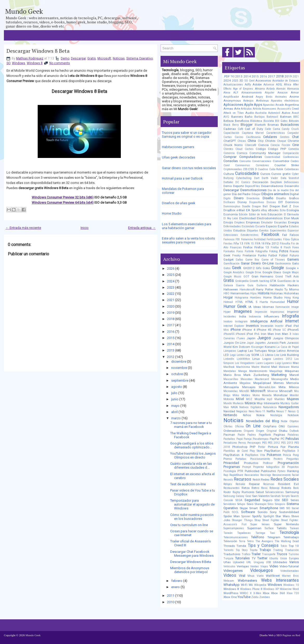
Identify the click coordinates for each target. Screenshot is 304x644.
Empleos (240, 223)
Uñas (227, 562)
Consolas (231, 161)
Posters (278, 459)
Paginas (279, 435)
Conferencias (291, 157)
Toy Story (242, 550)
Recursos (243, 479)
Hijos (253, 293)
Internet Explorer (234, 326)
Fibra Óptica (291, 239)
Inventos (252, 326)
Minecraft (286, 391)
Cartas (228, 137)
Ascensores (269, 109)
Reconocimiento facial (286, 475)
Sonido (262, 512)
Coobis (295, 161)
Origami (249, 431)
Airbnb (270, 89)
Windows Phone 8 (251, 589)
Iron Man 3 (283, 334)
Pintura (273, 447)
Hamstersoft (247, 290)
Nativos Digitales (250, 407)
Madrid (265, 367)
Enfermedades (232, 226)
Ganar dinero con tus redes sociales (189, 168)
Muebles (280, 399)
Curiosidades (247, 174)
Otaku (283, 431)
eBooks (273, 210)
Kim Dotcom (241, 347)
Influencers (272, 316)
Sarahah (276, 496)
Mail (274, 367)
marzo (176, 418)
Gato (295, 263)
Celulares (270, 137)
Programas (232, 467)
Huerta (264, 302)
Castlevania (253, 137)
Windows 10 (291, 585)
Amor (295, 92)
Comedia (293, 149)
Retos (246, 488)
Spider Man (232, 516)
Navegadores (289, 407)
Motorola (229, 399)
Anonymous (232, 101)
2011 (171, 596)
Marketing (279, 375)
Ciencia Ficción (280, 145)
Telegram (274, 537)
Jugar (250, 343)
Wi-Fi (244, 585)
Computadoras (251, 157)
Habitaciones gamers (178, 147)
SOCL (235, 512)
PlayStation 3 (290, 451)
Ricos (264, 488)
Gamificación (232, 264)
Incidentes (230, 317)
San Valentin (261, 496)
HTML (239, 302)
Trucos (282, 554)
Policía (287, 455)
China (252, 141)
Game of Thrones (273, 260)
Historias (276, 293)
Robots (286, 488)
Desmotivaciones (253, 190)
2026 (171, 268)
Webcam (229, 581)
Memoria (293, 383)
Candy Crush (290, 129)
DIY (281, 202)
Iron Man (267, 334)
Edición (243, 214)
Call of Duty (254, 129)
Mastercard (262, 379)
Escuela (260, 226)
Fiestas (228, 244)
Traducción (292, 550)
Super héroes (260, 524)
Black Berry (231, 125)
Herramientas (240, 293)
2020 (171, 306)
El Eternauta (291, 214)
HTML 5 (251, 302)
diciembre (179, 361)
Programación (288, 463)
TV (254, 558)
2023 (171, 287)
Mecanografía (280, 379)
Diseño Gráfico (288, 198)
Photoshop (240, 447)
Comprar (230, 157)
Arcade (280, 105)
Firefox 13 (262, 247)
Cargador (293, 133)
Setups (241, 504)
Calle (268, 129)
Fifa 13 (239, 243)
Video (274, 566)
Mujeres (293, 399)
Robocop (274, 488)
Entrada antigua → (142, 228)
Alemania (293, 89)
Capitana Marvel (253, 133)
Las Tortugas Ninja (262, 351)
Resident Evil (288, 484)
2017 (171, 325)
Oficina (239, 426)
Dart (257, 178)
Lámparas (230, 351)
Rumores (248, 492)
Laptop (242, 351)
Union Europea (289, 558)
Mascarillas (231, 379)
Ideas (257, 307)
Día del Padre (241, 194)
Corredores (262, 165)
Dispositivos (257, 202)
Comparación (291, 153)
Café (240, 129)
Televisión (230, 541)
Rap (226, 475)
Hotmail (228, 302)
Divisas (271, 202)
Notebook (293, 415)
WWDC (244, 593)
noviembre (179, 368)
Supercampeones (234, 528)
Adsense (269, 85)
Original (272, 431)
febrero (177, 581)
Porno (228, 459)
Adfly (248, 85)
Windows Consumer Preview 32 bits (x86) (63, 197)
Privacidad (231, 463)
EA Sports (253, 210)
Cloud (239, 149)
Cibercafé (250, 145)
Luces (259, 363)
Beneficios (242, 121)
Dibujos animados (275, 194)
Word (296, 589)
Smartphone (269, 508)
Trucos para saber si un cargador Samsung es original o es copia (187, 135)
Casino (239, 137)
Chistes (270, 141)
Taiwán (228, 533)
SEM (277, 500)
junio (175, 399)
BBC (296, 117)
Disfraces (229, 202)
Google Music (232, 277)
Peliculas (292, 439)
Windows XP (271, 589)
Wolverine (286, 589)
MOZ (249, 399)
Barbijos (260, 117)
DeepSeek (276, 182)
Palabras (293, 435)
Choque (282, 141)
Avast (295, 113)
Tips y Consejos (263, 546)
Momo (256, 395)
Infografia (290, 316)
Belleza (229, 121)
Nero (252, 411)
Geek (237, 268)
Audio (250, 113)
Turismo (294, 554)
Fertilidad (260, 239)
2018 (171, 319)
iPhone (236, 330)
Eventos (264, 231)
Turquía (228, 558)
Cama (276, 129)
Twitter (262, 558)
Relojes (228, 484)
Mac (296, 363)
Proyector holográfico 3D (269, 467)
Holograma (241, 298)
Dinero (239, 198)
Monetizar (281, 395)
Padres (252, 435)
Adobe (257, 84)
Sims (271, 504)
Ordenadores (233, 431)
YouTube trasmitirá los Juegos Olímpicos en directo (193, 455)
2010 (171, 602)
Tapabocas (244, 533)
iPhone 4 (249, 330)
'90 (233, 77)
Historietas (291, 293)
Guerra (240, 285)
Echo (283, 210)
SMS (282, 508)
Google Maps (291, 272)
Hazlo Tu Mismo (287, 289)
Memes (279, 383)
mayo (175, 406)
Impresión (261, 312)
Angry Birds (264, 97)
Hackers (293, 285)
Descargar (78, 58)
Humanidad (277, 302)
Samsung (292, 492)
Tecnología (289, 533)
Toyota (254, 550)
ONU (282, 426)
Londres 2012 (283, 359)
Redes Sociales (285, 479)
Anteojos (248, 101)
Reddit (256, 480)
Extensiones (231, 235)
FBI (238, 239)
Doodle (246, 206)
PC (283, 439)
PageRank (265, 435)
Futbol (273, 255)
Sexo (250, 504)
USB (269, 562)
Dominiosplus (232, 206)
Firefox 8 (276, 247)
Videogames (233, 571)
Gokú (266, 268)
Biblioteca (256, 121)
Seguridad (252, 500)
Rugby (236, 492)
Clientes (228, 149)
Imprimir (293, 312)
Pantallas (229, 439)
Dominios (292, 202)
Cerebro (285, 137)
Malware (284, 367)
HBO (226, 293)
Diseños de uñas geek (179, 203)
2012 (171, 357)
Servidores (230, 504)
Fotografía (262, 251)
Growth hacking (259, 281)
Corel (227, 165)
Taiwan (294, 528)
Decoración (260, 182)
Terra (242, 541)
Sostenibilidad (289, 512)
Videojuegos (262, 570)
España (283, 226)
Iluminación (283, 307)
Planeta (293, 447)
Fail (285, 235)
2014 (171, 344)
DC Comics (243, 182)
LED (226, 355)
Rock (296, 488)
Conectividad (272, 157)
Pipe (283, 447)
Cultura (229, 174)
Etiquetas (253, 231)
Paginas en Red (291, 635)
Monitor (294, 395)
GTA (273, 281)
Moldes (246, 395)
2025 (171, 275)
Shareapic (261, 504)
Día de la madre (278, 190)
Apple (249, 105)
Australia (261, 113)
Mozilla (260, 399)
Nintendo (230, 415)
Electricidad (247, 218)
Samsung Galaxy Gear (237, 496)
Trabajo (265, 550)
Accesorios (263, 81)
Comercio (229, 153)
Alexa (227, 93)
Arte (237, 109)
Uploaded (239, 562)
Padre (241, 435)
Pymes (282, 471)
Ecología (293, 210)
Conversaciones (262, 161)
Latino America (288, 351)
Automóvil (274, 113)
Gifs (259, 268)
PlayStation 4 (233, 455)
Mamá (295, 367)
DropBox (229, 210)
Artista (257, 109)
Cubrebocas (292, 169)
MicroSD (244, 391)
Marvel (294, 375)
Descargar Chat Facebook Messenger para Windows (192, 554)
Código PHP (277, 149)
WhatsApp (232, 585)
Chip (261, 141)
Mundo (228, 403)
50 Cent (249, 81)
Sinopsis (280, 504)
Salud (260, 492)
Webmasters (247, 580)
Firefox (248, 247)
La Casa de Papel (288, 347)
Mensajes (249, 387)
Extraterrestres (250, 235)
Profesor (268, 463)
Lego (233, 355)
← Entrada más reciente (23, 228)
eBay (264, 210)
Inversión (267, 326)
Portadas (241, 459)
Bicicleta (269, 121)
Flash (287, 247)
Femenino (247, 239)
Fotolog (273, 251)
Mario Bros (232, 375)
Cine (296, 145)
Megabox (245, 383)
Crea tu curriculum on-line (189, 525)
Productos (251, 463)
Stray (258, 520)
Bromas (273, 125)
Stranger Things (242, 520)
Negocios (242, 411)
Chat (295, 137)
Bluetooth (260, 125)
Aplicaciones (233, 105)
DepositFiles (253, 186)
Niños (247, 415)
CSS (245, 169)
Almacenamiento (252, 93)
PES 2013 (287, 443)
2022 (171, 294)
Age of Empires (243, 89)
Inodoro (228, 321)
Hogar (228, 297)
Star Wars (283, 516)
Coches (249, 149)
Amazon (283, 93)
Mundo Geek (24, 11)
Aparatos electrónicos (285, 101)
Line (277, 355)
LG (262, 355)
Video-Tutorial (289, 566)
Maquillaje (276, 371)
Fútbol (283, 255)
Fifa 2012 (272, 243)
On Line (253, 426)
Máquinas (292, 371)
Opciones (293, 426)
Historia (264, 293)
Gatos (227, 268)
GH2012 (249, 268)
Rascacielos (252, 475)
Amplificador (231, 97)
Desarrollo (292, 186)
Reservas (269, 484)
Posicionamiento (260, 459)
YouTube (244, 597)
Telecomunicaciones (236, 537)
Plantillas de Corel (236, 451)
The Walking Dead (287, 541)
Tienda (241, 546)
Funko (262, 255)
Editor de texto (258, 214)
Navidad (229, 411)
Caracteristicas (276, 133)
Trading (278, 550)
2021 (171, 300)
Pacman (229, 435)
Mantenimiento (258, 371)
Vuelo (260, 576)
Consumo (245, 161)
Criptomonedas (233, 169)
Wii (251, 585)
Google (278, 268)
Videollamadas (290, 571)
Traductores (232, 554)
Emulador (267, 223)
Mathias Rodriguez (30, 58)
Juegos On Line (234, 343)
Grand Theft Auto (287, 277)
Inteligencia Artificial (266, 321)
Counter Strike (287, 165)
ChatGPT (230, 141)
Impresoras (277, 312)
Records (228, 480)
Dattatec (228, 182)
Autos (286, 113)
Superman (254, 528)
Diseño (268, 198)
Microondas (231, 391)
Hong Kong (292, 298)
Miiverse (273, 391)
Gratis (92, 58)
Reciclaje (266, 475)
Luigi (278, 363)
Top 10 (294, 546)
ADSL (279, 85)
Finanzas (236, 247)
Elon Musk (292, 218)
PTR (240, 471)
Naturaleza (270, 407)
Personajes (254, 443)
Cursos (265, 174)
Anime (294, 97)
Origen (260, 431)
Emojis (228, 222)
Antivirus (262, 101)
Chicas (242, 141)
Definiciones (291, 182)
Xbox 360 (278, 593)
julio (174, 393)
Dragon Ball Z (280, 206)
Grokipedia (242, 281)
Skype (244, 508)
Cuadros (263, 169)
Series (295, 500)
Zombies (265, 597)
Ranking (293, 471)
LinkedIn (229, 359)
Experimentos (278, 231)
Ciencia (263, 145)
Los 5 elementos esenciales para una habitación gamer (187, 226)
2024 (171, 281)
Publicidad (252, 471)
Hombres (256, 298)
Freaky (236, 255)
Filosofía (285, 244)
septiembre (180, 380)
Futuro (294, 255)
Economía (231, 214)
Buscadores (290, 125)
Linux (256, 359)
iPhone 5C (279, 330)
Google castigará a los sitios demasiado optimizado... (192, 445)
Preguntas (293, 459)
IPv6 (257, 334)
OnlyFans (270, 426)
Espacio (271, 226)
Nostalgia (276, 415)
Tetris (250, 541)
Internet (292, 321)
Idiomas (268, 307)
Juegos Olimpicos (286, 338)
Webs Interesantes (280, 580)
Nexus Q (293, 411)
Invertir (279, 326)
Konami (270, 347)
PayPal (275, 439)
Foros (240, 251)
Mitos (236, 395)
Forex (296, 247)
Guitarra (262, 285)
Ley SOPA (252, 355)
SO (8, 63)
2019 (171, 313)
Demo (65, 58)
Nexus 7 (281, 411)
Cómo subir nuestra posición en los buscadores (192, 517)
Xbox (266, 593)
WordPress (231, 593)
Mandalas (230, 371)
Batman (286, 117)
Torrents (229, 550)
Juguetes (260, 343)
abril (174, 412)
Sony (273, 512)
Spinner (246, 516)
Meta (282, 387)
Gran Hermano (262, 276)
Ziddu (255, 597)
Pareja (248, 439)
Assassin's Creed (288, 109)
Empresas (253, 222)
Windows (19, 63)
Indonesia (255, 317)
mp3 (270, 399)
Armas (228, 109)
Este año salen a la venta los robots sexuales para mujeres (188, 240)
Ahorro (260, 89)
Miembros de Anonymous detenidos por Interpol (190, 570)
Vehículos (229, 566)
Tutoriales (242, 558)
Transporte (269, 554)
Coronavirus (243, 165)
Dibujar (256, 194)
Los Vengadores (245, 363)
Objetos (294, 421)
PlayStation (272, 451)
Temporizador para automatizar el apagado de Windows (192, 504)
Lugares (269, 363)
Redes (265, 480)
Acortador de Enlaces (286, 81)
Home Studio (172, 213)
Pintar (262, 447)
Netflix (271, 411)
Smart (253, 508)
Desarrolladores (272, 186)
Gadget (229, 260)
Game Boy (252, 260)
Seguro (267, 500)
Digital (294, 194)
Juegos (264, 338)
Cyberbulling (244, 178)
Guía (250, 285)
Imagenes (243, 311)
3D (241, 81)
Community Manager (265, 153)
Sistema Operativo (140, 58)
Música (250, 403)
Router (227, 492)
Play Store (256, 451)
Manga (243, 371)
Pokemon (274, 455)
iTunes (241, 338)
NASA (234, 407)
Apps (258, 105)
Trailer (256, 554)
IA (250, 307)
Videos (230, 575)
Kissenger (257, 347)
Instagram (241, 321)
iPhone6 (240, 334)
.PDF (227, 76)
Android (247, 97)
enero (176, 587)
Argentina (292, 105)
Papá (240, 439)
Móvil (240, 399)
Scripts (286, 496)
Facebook (270, 235)
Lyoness (287, 363)
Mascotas (247, 379)
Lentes (241, 355)
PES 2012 (274, 443)
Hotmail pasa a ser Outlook (182, 178)
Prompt (246, 467)
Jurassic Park (276, 343)
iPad (288, 326)
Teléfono (258, 537)
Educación (275, 214)
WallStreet (273, 576)
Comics (242, 153)
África (288, 85)
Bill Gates (282, 121)
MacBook (229, 367)
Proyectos (293, 467)
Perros (242, 443)
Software (248, 512)
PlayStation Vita (255, 455)
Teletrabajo (291, 537)
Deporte (238, 186)
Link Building (290, 355)
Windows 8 (35, 63)
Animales (281, 97)
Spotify (257, 516)
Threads (229, 546)
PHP (253, 447)
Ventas (255, 566)
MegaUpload (262, 383)
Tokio (284, 546)
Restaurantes (232, 488)
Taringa (260, 533)
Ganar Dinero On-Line (257, 263)
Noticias (119, 58)
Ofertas (228, 426)
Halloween (231, 289)
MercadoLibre (267, 387)
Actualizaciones (233, 85)
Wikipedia (260, 585)
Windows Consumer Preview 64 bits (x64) (63, 203)
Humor (293, 302)
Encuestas (280, 223)
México (294, 387)
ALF (236, 93)
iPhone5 (293, 330)
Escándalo (248, 226)
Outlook (294, 431)
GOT (246, 277)
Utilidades (280, 562)
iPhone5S (229, 334)
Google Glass (272, 272)
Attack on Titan (234, 113)
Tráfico (246, 554)
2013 (171, 350)
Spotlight (269, 516)
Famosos (229, 239)
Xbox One (230, 597)
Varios (294, 562)
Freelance (249, 255)
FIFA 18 (260, 244)
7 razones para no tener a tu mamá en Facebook (191, 425)
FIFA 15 (249, 244)
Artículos (246, 109)
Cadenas (230, 129)
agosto (177, 387)
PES (264, 443)
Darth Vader (270, 178)
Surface (269, 528)
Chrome (293, 141)
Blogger (247, 125)
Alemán (281, 89)
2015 (171, 338)
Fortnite (249, 251)
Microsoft (104, 58)
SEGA (239, 500)
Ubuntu (274, 558)
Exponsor (293, 231)
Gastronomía (283, 264)
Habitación (277, 285)
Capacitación (231, 133)
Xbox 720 (293, 593)
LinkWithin (243, 359)
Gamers (293, 259)
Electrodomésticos (270, 218)
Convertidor (281, 161)
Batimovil (272, 117)
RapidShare (236, 475)
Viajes (264, 566)
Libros (269, 355)
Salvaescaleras (275, 492)
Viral (242, 576)
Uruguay (259, 562)
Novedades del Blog (263, 421)
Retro (255, 488)
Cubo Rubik (276, 169)
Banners (237, 117)
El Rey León (231, 218)
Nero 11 (260, 411)
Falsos (294, 235)
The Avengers (264, 541)
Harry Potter (265, 289)
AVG (226, 117)
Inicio (85, 228)
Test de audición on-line (188, 484)
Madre (255, 367)
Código (261, 149)
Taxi (272, 533)
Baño (249, 117)
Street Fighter (271, 520)
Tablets (282, 528)
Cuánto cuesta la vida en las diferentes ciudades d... (191, 466)
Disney (242, 202)
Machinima (243, 367)
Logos (267, 359)
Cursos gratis (281, 174)
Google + (292, 268)
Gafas (239, 260)
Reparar (254, 484)
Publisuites (268, 471)
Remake (240, 484)
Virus (251, 576)
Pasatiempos (261, 439)
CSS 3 (252, 169)
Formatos (229, 251)
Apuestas (269, 105)
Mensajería (231, 387)
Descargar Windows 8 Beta (38, 51)
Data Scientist (290, 178)
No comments (60, 63)
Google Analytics (234, 272)
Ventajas (243, 566)
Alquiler (270, 93)
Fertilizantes (274, 239)
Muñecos (238, 403)
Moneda (267, 395)
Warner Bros (290, 576)
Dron (296, 206)
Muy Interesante (268, 403)
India (243, 316)
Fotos (284, 251)
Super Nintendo (286, 524)
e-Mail (241, 210)
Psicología (230, 471)
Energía (293, 222)
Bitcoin (294, 121)
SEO (285, 500)
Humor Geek (235, 307)
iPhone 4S (264, 330)
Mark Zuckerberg (256, 375)
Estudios (239, 230)
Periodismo (230, 443)
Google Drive (253, 272)
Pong (296, 455)
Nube (284, 421)
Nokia (260, 415)
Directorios (253, 198)
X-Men (257, 593)
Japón (251, 338)
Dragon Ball (260, 206)
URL (249, 562)
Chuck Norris (233, 145)
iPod (250, 334)
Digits (227, 198)
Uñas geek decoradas (179, 157)
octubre (177, 374)
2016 (171, 332)
